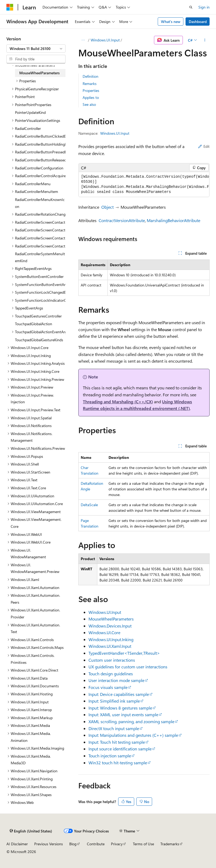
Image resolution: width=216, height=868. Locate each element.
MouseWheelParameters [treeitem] (39, 73)
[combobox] (36, 49)
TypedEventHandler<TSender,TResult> (124, 653)
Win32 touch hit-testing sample (118, 763)
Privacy (117, 844)
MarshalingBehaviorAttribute (173, 220)
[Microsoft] (10, 7)
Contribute (96, 844)
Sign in (204, 7)
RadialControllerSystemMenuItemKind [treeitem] (40, 257)
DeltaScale (89, 505)
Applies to (91, 97)
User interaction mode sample (116, 680)
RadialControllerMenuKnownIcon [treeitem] (40, 203)
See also (89, 104)
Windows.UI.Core (104, 632)
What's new (171, 22)
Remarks (90, 84)
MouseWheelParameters (111, 619)
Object (107, 207)
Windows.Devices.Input (110, 626)
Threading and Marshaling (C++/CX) (118, 402)
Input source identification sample (120, 749)
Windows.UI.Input (105, 40)
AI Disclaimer (17, 844)
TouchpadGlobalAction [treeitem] (34, 324)
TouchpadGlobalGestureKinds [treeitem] (39, 340)
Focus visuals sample (108, 687)
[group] (144, 184)
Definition (90, 76)
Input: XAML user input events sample (123, 714)
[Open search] (191, 7)
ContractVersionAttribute (122, 220)
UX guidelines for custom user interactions (128, 667)
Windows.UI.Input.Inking (111, 639)
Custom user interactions (112, 660)
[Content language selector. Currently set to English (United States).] (31, 831)
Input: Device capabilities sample (119, 694)
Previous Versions (49, 844)
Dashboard (198, 22)
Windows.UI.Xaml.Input (110, 646)
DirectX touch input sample (114, 728)
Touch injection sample (110, 756)
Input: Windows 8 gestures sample (120, 708)
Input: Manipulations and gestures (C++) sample (133, 735)
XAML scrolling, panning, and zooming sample (131, 721)
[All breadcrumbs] (83, 40)
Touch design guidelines (111, 674)
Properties (91, 90)
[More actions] (205, 40)
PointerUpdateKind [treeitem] (30, 112)
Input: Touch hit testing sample (117, 742)
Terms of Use (143, 844)
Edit (204, 146)
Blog (73, 844)
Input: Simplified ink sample (114, 701)
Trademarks (170, 844)
